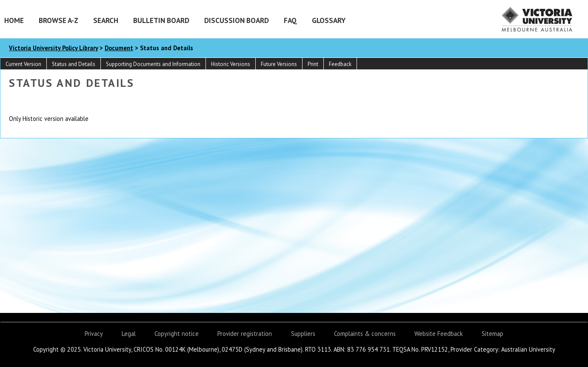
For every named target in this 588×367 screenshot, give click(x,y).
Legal (129, 334)
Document (119, 48)
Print (313, 64)
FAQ (290, 20)
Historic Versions (231, 64)
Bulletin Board (161, 20)
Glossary (329, 20)
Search (106, 20)
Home (14, 20)
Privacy (94, 334)
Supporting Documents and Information (153, 64)
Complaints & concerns (365, 334)
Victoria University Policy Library (53, 48)
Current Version (23, 64)
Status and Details (74, 64)
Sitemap (492, 334)
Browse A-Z (59, 20)
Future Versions (279, 64)
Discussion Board (237, 20)
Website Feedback (439, 334)
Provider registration (245, 334)
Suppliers (303, 334)
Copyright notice (177, 334)
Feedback (340, 64)
